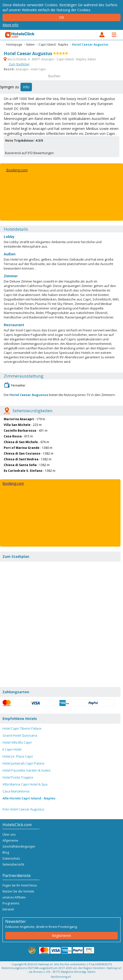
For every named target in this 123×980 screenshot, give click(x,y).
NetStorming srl (61, 977)
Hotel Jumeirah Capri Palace (23, 763)
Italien (30, 45)
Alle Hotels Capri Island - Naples (29, 798)
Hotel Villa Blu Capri (17, 742)
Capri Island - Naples (53, 45)
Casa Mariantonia (16, 791)
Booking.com (17, 170)
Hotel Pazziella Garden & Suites (27, 770)
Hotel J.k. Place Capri (18, 756)
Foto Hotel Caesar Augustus (23, 809)
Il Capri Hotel (12, 749)
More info (10, 25)
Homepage (14, 45)
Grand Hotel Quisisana (20, 735)
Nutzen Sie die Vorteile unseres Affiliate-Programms (18, 897)
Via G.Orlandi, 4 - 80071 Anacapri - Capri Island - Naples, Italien (50, 59)
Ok (62, 17)
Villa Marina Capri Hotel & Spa (25, 784)
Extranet (8, 909)
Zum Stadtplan (19, 64)
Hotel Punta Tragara (18, 777)
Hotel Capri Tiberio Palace (22, 728)
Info (26, 87)
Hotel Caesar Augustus (90, 45)
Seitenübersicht (13, 864)
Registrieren (61, 935)
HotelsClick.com (20, 35)
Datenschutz (11, 858)
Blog (6, 852)
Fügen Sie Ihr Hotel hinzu (20, 885)
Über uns (9, 834)
